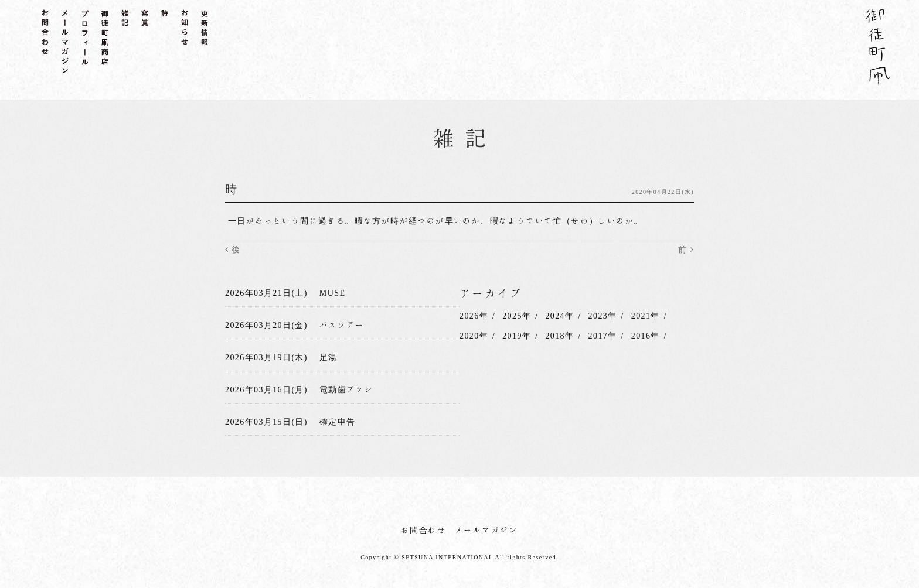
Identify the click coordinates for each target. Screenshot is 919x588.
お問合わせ (423, 529)
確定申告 (338, 421)
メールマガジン (486, 529)
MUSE (333, 293)
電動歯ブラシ (346, 389)
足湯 (329, 357)
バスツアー (342, 325)
